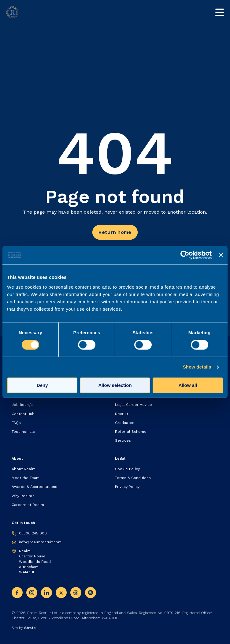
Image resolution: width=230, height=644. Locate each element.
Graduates (125, 423)
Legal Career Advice (134, 405)
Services (123, 440)
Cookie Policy (127, 469)
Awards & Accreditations (34, 487)
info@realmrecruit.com (40, 542)
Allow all (188, 386)
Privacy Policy (127, 487)
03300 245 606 (33, 533)
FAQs (16, 423)
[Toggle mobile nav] (220, 12)
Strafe (30, 628)
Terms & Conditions (133, 478)
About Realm (24, 469)
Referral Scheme (131, 432)
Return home (115, 232)
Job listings (22, 405)
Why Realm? (23, 496)
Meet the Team (26, 478)
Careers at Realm (28, 505)
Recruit (122, 414)
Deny (42, 386)
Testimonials (23, 432)
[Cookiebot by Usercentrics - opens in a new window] (185, 255)
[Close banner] (221, 255)
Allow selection (115, 386)
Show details (197, 367)
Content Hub (23, 414)
